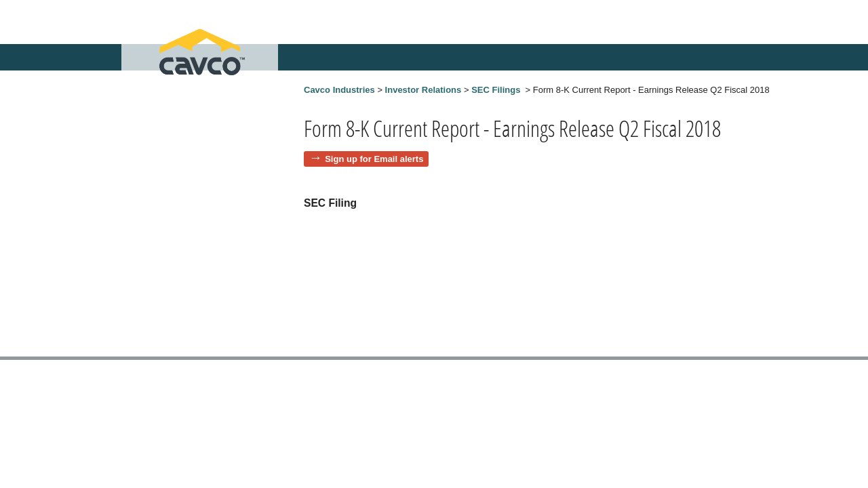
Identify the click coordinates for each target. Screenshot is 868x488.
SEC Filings (496, 90)
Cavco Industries (339, 90)
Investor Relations (423, 90)
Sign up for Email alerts (374, 159)
